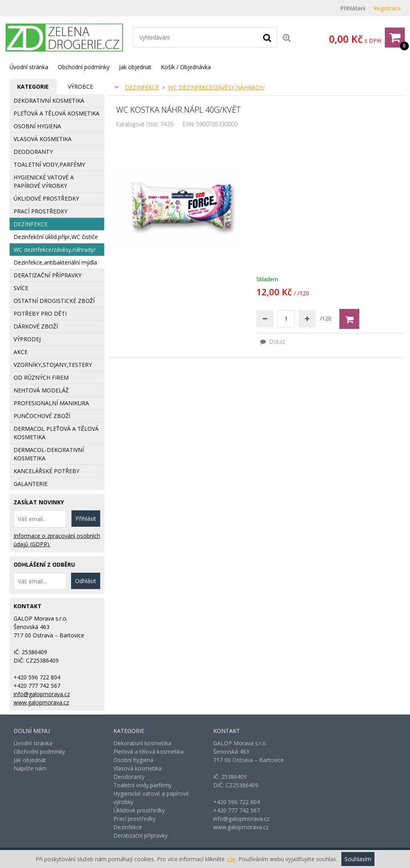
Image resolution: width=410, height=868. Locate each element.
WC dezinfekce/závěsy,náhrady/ (216, 87)
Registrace (387, 8)
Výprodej (27, 339)
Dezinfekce (142, 87)
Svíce (21, 288)
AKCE (21, 352)
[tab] (33, 87)
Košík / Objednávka (186, 67)
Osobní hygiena (37, 126)
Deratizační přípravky (48, 275)
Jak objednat (135, 67)
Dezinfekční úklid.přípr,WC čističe (56, 237)
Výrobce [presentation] (80, 87)
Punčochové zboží (42, 416)
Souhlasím (358, 859)
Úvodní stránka (29, 67)
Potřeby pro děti (40, 314)
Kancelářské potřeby (47, 471)
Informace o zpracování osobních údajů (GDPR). (57, 540)
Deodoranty (33, 152)
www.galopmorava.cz (41, 702)
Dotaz (273, 341)
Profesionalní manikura (51, 403)
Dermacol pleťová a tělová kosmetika (56, 433)
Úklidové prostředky (46, 198)
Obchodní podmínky (84, 67)
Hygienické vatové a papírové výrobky (44, 181)
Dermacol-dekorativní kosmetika (49, 454)
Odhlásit (86, 581)
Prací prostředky (41, 211)
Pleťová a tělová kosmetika (56, 113)
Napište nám (30, 768)
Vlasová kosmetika (43, 139)
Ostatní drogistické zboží (54, 301)
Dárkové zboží (36, 326)
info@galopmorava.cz (42, 694)
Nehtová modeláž (41, 390)
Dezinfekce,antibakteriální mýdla (55, 262)
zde (231, 859)
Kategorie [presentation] (33, 87)
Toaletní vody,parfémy (49, 164)
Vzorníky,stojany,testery (53, 365)
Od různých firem (41, 377)
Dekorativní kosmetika (49, 101)
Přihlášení (353, 8)
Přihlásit (86, 519)
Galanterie (31, 484)
